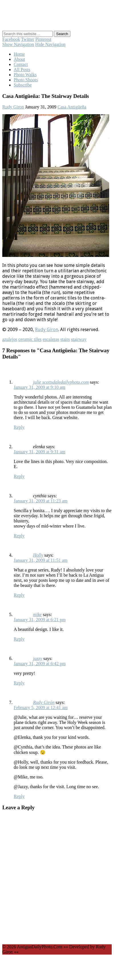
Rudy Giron (13, 107)
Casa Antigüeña (72, 107)
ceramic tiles (30, 339)
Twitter (28, 39)
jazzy (38, 658)
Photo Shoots (26, 80)
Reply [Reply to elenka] (19, 476)
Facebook (11, 39)
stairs (65, 339)
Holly (38, 555)
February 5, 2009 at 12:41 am (41, 708)
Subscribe (23, 85)
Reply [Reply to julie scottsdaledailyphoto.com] (19, 427)
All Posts (22, 70)
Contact (21, 64)
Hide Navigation (50, 44)
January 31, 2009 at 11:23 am (41, 501)
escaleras (51, 339)
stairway (79, 339)
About (19, 59)
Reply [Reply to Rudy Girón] (19, 796)
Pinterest (43, 39)
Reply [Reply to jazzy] (19, 683)
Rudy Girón (44, 702)
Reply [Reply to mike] (19, 639)
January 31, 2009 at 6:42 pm (40, 664)
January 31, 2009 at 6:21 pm (40, 620)
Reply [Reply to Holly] (19, 595)
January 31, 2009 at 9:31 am (39, 452)
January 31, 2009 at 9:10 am (39, 387)
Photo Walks (25, 75)
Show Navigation (18, 44)
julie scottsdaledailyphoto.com (61, 382)
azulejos (10, 339)
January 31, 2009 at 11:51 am (41, 560)
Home (19, 54)
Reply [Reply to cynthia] (19, 536)
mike (37, 614)
